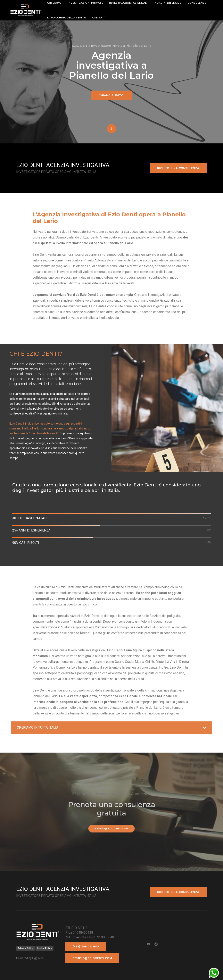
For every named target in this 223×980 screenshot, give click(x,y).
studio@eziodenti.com (111, 829)
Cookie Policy (44, 948)
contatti (99, 18)
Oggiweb (38, 958)
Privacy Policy (26, 948)
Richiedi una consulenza (178, 168)
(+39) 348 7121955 (86, 946)
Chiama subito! (112, 95)
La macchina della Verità (67, 18)
